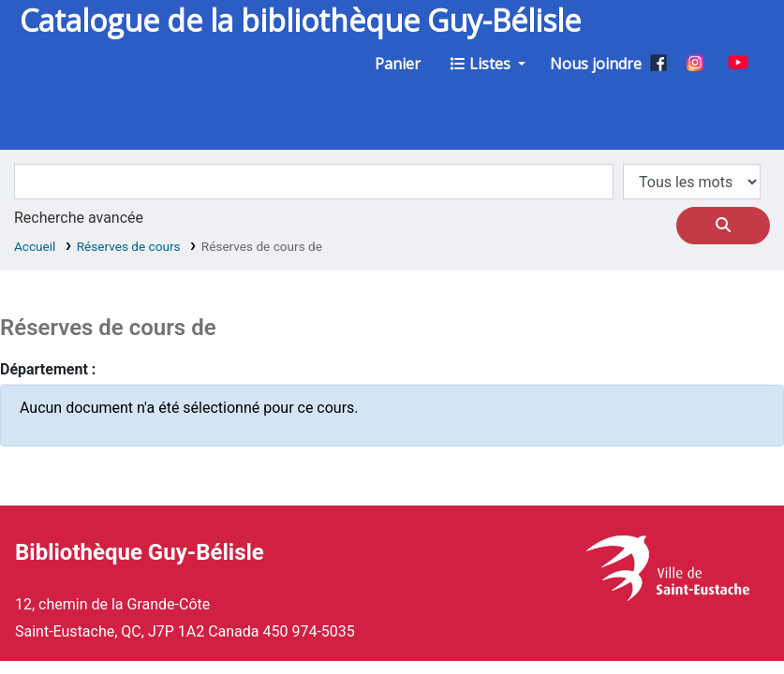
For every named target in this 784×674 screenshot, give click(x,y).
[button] (398, 64)
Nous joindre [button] (596, 64)
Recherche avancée (79, 218)
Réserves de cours (129, 246)
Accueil (35, 246)
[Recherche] (723, 226)
